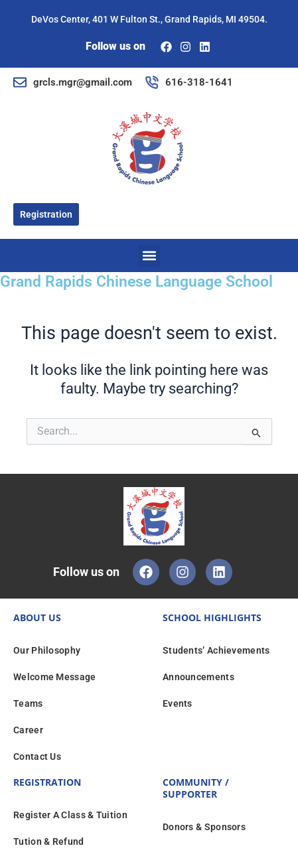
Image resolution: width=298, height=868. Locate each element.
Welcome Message (55, 677)
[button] (149, 256)
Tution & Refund (49, 841)
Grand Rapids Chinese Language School (136, 282)
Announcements (198, 677)
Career (28, 730)
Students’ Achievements (216, 650)
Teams (28, 703)
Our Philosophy (47, 650)
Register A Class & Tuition (70, 815)
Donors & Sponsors (204, 827)
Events (178, 703)
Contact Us (37, 757)
